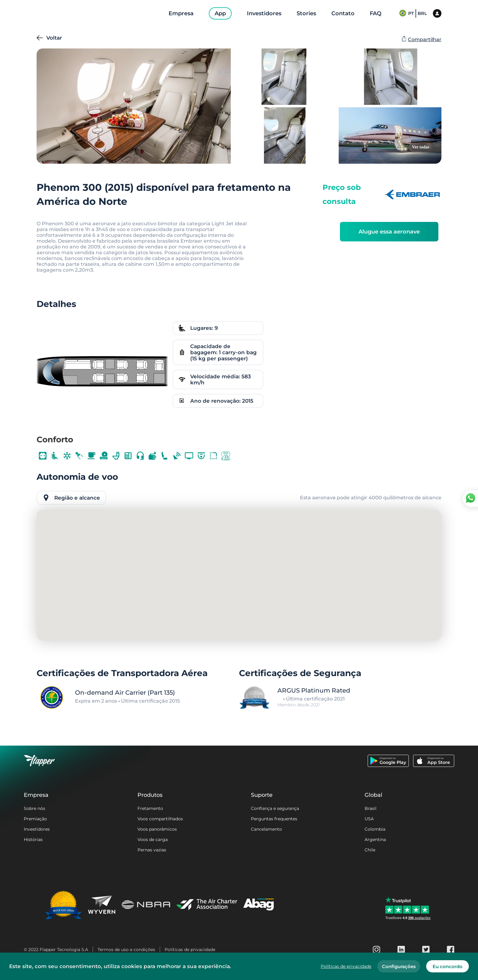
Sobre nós (34, 808)
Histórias (33, 839)
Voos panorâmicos (157, 829)
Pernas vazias (152, 850)
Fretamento (150, 808)
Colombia (375, 829)
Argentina (375, 839)
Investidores (37, 829)
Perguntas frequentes (274, 819)
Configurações (399, 966)
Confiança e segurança (275, 808)
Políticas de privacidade (190, 950)
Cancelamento (266, 829)
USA (369, 819)
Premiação (35, 819)
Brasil (371, 808)
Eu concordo (448, 966)
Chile (370, 850)
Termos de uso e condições (126, 950)
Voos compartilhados (160, 819)
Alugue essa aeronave (389, 232)
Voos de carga (153, 839)
